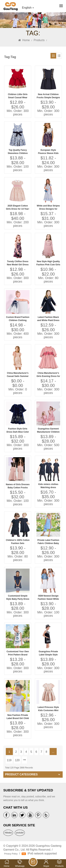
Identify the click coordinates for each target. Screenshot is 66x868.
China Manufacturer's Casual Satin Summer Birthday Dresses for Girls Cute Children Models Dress (18, 375)
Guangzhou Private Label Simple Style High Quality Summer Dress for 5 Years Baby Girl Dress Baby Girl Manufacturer (48, 653)
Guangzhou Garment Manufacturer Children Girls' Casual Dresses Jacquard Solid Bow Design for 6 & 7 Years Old (48, 430)
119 (9, 760)
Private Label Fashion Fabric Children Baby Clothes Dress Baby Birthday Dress (48, 542)
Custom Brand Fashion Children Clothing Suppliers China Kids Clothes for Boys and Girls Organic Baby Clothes (18, 319)
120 (17, 760)
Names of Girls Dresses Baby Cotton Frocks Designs (18, 486)
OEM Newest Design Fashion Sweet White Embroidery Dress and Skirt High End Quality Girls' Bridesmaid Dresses (48, 598)
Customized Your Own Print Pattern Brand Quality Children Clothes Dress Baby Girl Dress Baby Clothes (18, 653)
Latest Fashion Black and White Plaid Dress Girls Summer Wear (48, 319)
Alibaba (8, 833)
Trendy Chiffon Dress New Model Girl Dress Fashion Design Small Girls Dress (18, 263)
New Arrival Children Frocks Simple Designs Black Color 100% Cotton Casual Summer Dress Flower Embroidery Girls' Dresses (48, 96)
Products (39, 40)
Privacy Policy (11, 854)
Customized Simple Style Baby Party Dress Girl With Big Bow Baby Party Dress (18, 598)
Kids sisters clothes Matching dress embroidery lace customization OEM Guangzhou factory (48, 486)
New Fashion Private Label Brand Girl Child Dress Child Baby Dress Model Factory (18, 717)
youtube (20, 833)
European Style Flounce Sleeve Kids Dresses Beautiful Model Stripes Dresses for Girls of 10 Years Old (48, 152)
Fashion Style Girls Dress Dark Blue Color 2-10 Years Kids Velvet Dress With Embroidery (18, 430)
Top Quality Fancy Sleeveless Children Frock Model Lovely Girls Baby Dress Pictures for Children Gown (18, 152)
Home (24, 40)
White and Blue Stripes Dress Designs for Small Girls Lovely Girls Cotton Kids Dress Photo (48, 208)
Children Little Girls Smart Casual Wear (18, 96)
